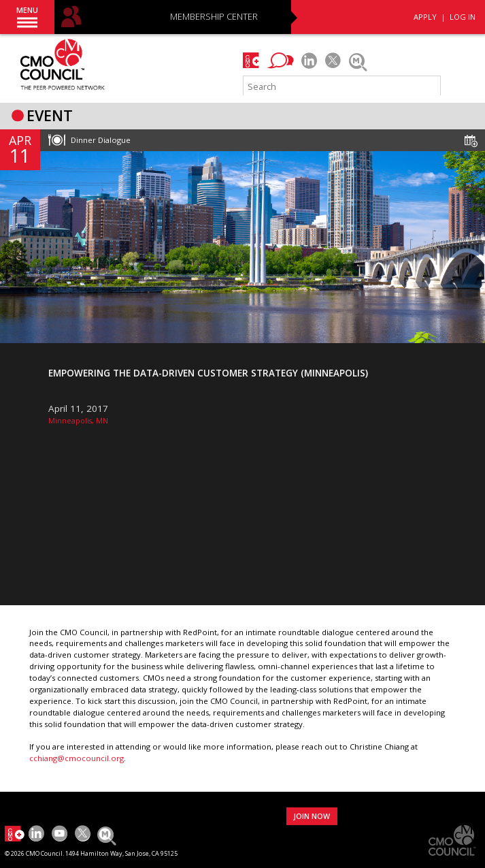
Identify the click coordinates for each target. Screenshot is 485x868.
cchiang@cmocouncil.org (77, 758)
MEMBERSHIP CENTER (214, 17)
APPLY (425, 17)
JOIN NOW (312, 816)
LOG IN (463, 17)
